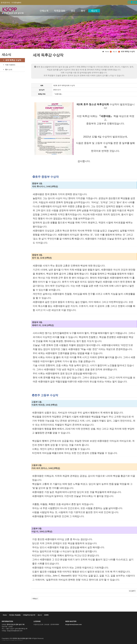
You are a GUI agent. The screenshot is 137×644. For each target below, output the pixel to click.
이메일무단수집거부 (29, 615)
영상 (73, 11)
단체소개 (44, 11)
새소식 (94, 11)
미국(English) (16, 3)
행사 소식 (7, 70)
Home (5, 615)
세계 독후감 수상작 (11, 60)
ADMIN (46, 615)
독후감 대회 (60, 11)
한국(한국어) (5, 3)
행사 (83, 11)
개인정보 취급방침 (15, 615)
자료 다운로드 (9, 65)
